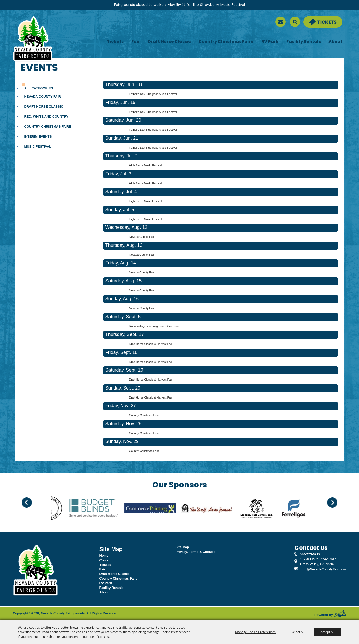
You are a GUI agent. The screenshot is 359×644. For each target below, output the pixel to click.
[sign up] (281, 22)
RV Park (270, 42)
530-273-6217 (310, 554)
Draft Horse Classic (169, 42)
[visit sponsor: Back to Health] (56, 509)
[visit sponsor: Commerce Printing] (156, 509)
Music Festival (38, 146)
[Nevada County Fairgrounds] (33, 39)
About (335, 42)
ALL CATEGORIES (38, 88)
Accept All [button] (327, 632)
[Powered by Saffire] (340, 613)
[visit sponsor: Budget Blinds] (100, 509)
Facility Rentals (304, 42)
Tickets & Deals (315, 19)
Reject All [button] (298, 632)
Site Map (182, 547)
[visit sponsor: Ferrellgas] (300, 509)
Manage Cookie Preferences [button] (255, 632)
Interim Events (38, 136)
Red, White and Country (46, 116)
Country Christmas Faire (226, 42)
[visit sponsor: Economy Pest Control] (263, 509)
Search (295, 22)
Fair (136, 42)
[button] (27, 503)
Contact (105, 560)
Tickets (115, 42)
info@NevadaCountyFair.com (323, 569)
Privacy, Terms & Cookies (195, 552)
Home (104, 556)
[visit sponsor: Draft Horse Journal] (213, 509)
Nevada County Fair (42, 96)
